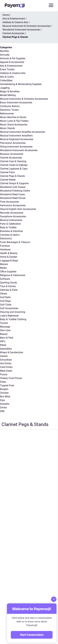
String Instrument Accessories (16, 147)
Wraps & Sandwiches (12, 352)
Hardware (5, 250)
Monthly (4, 51)
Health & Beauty (9, 253)
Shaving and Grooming (13, 312)
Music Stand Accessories (14, 125)
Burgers (4, 389)
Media (3, 268)
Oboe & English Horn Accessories (18, 209)
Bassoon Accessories (12, 154)
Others (4, 294)
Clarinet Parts (7, 172)
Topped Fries (7, 385)
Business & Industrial (11, 231)
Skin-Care (5, 330)
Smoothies (6, 360)
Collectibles (6, 80)
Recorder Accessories (12, 213)
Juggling (5, 88)
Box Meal (5, 396)
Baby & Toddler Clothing (13, 319)
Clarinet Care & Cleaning (13, 161)
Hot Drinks (6, 363)
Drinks (3, 408)
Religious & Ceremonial (13, 275)
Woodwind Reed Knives (13, 198)
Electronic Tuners (9, 110)
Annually (5, 55)
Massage (5, 327)
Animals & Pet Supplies (13, 58)
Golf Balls (5, 297)
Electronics (6, 238)
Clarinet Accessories (11, 158)
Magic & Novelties (10, 91)
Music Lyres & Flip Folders (14, 121)
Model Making (8, 95)
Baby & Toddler (8, 227)
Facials (4, 323)
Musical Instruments (11, 220)
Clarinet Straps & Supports (14, 183)
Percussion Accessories (13, 143)
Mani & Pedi (7, 338)
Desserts (5, 404)
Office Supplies (8, 272)
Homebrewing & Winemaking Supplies (21, 84)
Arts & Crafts (7, 77)
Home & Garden (9, 257)
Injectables (6, 349)
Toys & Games (8, 286)
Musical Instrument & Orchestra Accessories (24, 99)
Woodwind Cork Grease (13, 187)
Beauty (4, 334)
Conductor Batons (10, 106)
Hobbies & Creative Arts (13, 73)
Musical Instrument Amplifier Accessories (23, 132)
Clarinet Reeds (8, 180)
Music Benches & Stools (13, 117)
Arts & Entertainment (11, 66)
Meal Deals (6, 371)
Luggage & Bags (9, 261)
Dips (2, 400)
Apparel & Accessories (12, 62)
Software (5, 279)
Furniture (5, 246)
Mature (4, 264)
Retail (3, 345)
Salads (4, 356)
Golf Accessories (9, 308)
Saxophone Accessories (13, 216)
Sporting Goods (9, 283)
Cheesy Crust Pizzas (11, 378)
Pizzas (4, 374)
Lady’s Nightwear (9, 316)
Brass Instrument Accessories (16, 103)
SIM (2, 411)
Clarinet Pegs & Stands (12, 176)
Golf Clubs (6, 305)
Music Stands (8, 128)
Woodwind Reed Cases (12, 194)
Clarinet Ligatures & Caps (14, 169)
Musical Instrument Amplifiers (16, 136)
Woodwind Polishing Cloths (15, 191)
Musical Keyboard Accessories (17, 139)
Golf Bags (5, 301)
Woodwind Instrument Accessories (19, 150)
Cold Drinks (6, 367)
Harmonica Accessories (13, 205)
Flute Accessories (10, 202)
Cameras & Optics (10, 235)
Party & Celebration (10, 224)
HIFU (3, 341)
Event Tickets (7, 69)
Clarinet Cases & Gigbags (14, 165)
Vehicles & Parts (9, 290)
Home (6, 15)
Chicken (4, 393)
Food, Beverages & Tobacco (15, 242)
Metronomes (7, 114)
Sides (3, 382)
